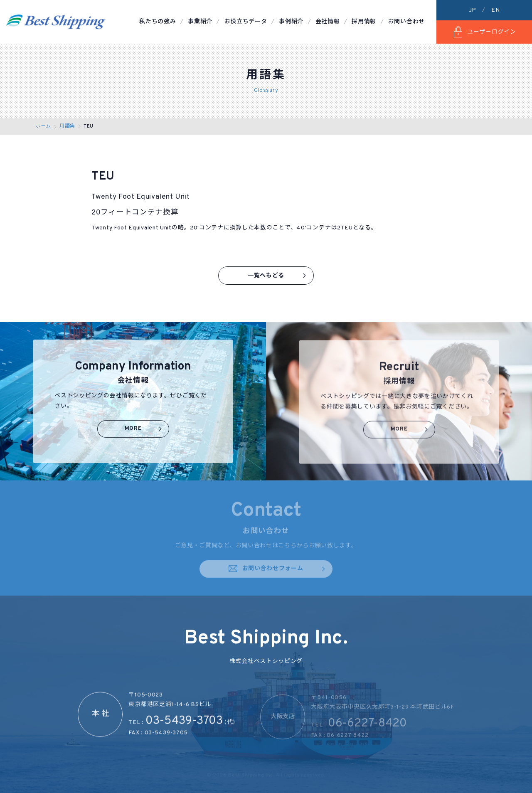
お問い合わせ (406, 22)
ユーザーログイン (484, 32)
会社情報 (328, 22)
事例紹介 (291, 22)
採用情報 (364, 22)
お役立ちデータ (246, 22)
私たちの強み (158, 22)
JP (473, 10)
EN (495, 10)
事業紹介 (200, 22)
